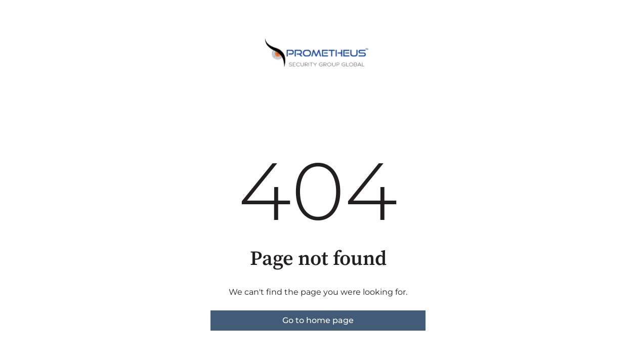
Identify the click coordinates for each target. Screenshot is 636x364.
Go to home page (318, 320)
